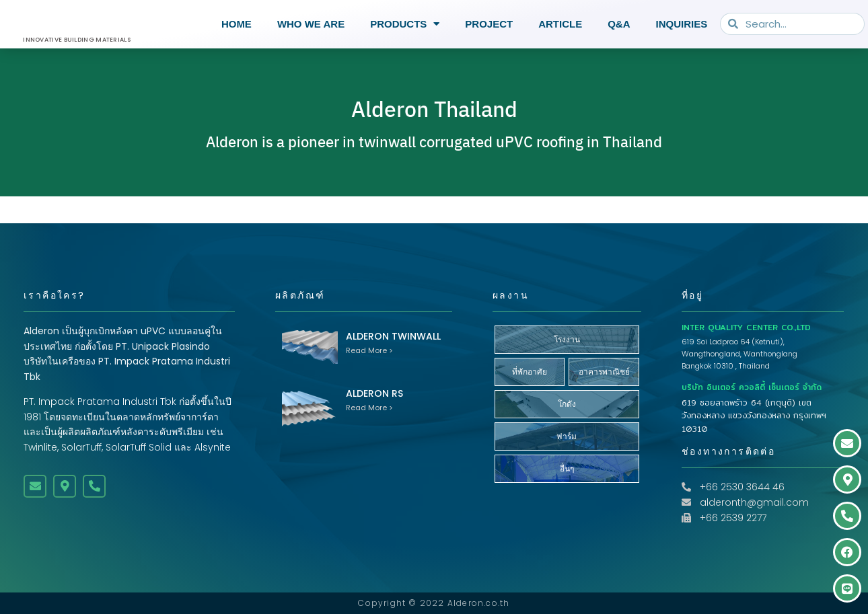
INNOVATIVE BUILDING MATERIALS (77, 40)
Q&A (619, 24)
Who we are (311, 24)
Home (237, 24)
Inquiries (682, 24)
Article (560, 24)
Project (489, 24)
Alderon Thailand (434, 123)
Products (405, 24)
